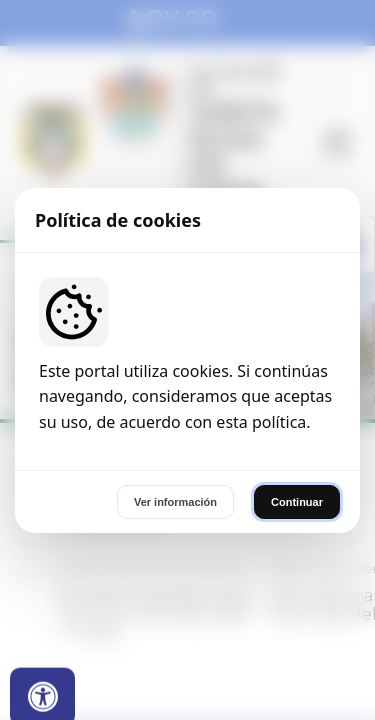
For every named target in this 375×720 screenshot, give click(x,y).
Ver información (175, 502)
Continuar (297, 502)
